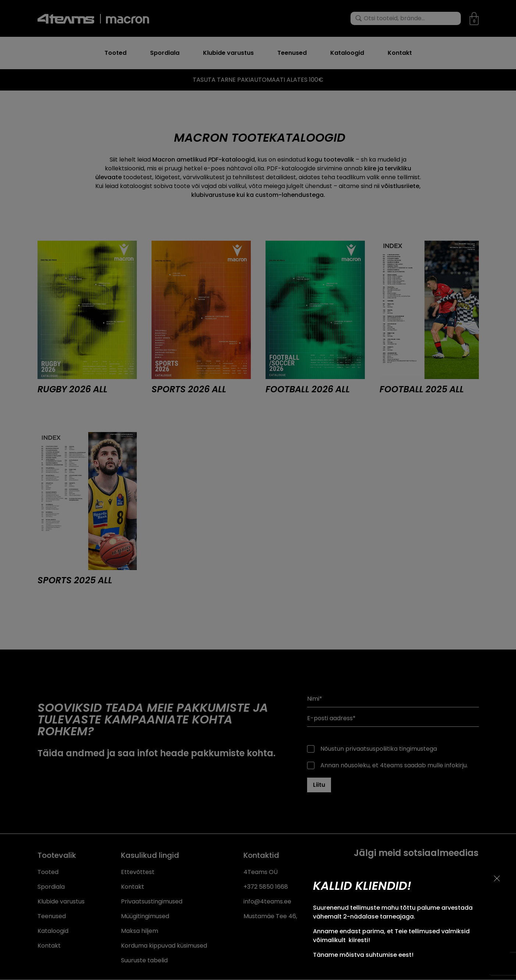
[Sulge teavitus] (497, 878)
